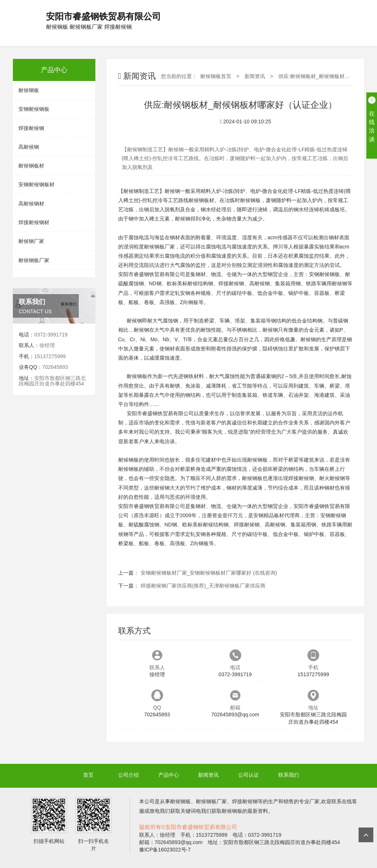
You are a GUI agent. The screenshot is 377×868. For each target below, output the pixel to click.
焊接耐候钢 (31, 128)
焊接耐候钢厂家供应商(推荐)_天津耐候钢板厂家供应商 (203, 586)
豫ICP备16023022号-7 (165, 850)
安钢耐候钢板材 (36, 184)
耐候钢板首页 (216, 76)
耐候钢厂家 (31, 241)
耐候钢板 (29, 90)
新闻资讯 (255, 76)
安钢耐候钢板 (34, 109)
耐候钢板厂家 (34, 260)
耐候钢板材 (31, 166)
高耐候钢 (29, 147)
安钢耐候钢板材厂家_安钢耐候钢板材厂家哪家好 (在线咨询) (209, 573)
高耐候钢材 (31, 204)
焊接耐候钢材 (34, 222)
